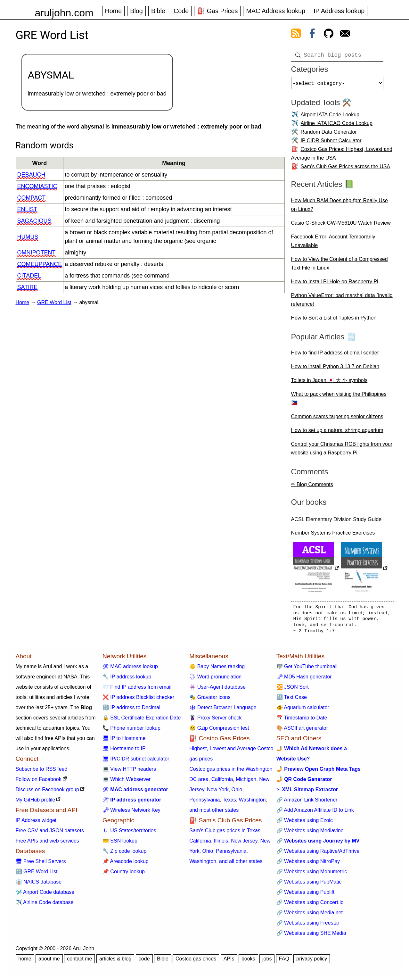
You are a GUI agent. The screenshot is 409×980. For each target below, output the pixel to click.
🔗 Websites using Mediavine (310, 833)
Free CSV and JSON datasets (50, 833)
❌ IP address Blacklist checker (138, 700)
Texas (229, 802)
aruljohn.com (64, 13)
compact (32, 198)
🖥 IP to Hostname (124, 741)
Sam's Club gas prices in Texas (225, 833)
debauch (31, 175)
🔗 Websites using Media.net (310, 915)
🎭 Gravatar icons (210, 700)
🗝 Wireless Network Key (131, 813)
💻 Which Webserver (127, 782)
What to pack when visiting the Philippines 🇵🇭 (339, 401)
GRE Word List (54, 302)
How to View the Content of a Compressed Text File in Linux (339, 266)
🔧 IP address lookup (127, 679)
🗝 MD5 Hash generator (304, 679)
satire (28, 287)
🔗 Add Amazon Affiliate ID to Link (315, 813)
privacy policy (312, 961)
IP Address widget (36, 823)
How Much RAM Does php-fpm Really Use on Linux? (339, 207)
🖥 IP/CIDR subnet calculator (136, 761)
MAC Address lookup (276, 11)
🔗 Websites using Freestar (308, 925)
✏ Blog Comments (312, 487)
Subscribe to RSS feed (42, 772)
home (25, 961)
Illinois (221, 843)
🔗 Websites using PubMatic (309, 884)
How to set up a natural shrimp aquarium (337, 433)
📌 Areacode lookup (126, 864)
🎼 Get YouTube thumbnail (307, 669)
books (248, 961)
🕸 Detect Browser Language (223, 710)
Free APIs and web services (47, 843)
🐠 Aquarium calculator (303, 710)
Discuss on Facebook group (47, 792)
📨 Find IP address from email (137, 689)
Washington (252, 802)
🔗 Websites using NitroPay (308, 864)
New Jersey (244, 843)
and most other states (214, 813)
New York (218, 792)
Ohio (237, 792)
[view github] (329, 35)
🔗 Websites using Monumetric (312, 874)
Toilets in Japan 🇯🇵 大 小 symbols (329, 383)
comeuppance (40, 264)
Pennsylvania (204, 802)
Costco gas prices (196, 961)
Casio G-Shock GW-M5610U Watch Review (341, 225)
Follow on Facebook (39, 782)
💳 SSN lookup (120, 843)
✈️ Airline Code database (45, 905)
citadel (29, 276)
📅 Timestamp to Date (302, 720)
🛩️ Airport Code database (45, 895)
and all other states (241, 864)
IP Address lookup (339, 11)
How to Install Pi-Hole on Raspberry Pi (335, 284)
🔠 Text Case (292, 700)
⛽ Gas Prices (217, 11)
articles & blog (115, 961)
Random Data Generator (329, 134)
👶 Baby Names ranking (217, 669)
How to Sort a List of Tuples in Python (334, 320)
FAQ (284, 961)
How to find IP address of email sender (335, 355)
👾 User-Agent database (217, 689)
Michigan (246, 782)
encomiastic (37, 186)
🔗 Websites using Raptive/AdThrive (318, 854)
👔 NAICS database (39, 884)
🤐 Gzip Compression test (219, 731)
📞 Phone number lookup (131, 731)
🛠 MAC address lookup (130, 669)
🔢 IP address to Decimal (131, 710)
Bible (158, 11)
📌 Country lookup (124, 874)
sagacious (34, 221)
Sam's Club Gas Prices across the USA (346, 169)
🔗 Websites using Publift (306, 895)
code (144, 961)
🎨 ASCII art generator (302, 731)
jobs (267, 961)
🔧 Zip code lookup (124, 854)
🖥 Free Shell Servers (41, 864)
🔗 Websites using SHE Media (311, 936)
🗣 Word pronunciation (215, 679)
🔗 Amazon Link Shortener (307, 802)
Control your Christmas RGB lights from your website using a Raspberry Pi (342, 451)
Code (181, 11)
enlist (27, 209)
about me (49, 961)
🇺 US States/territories (129, 833)
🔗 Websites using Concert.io (310, 905)
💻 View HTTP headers (129, 772)
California (222, 782)
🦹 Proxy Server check (215, 720)
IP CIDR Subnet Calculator (331, 143)
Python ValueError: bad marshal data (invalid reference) (342, 302)
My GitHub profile (36, 802)
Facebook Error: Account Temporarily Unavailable (333, 244)
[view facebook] (312, 35)
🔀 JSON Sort (293, 689)
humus (28, 237)
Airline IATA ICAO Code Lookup (337, 126)
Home (114, 11)
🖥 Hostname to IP (124, 751)
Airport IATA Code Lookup (330, 117)
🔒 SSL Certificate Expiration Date (142, 720)
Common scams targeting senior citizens (337, 419)
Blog (136, 11)
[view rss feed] (296, 35)
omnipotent (37, 253)
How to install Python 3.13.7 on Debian (335, 369)
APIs (229, 961)
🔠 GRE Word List (37, 874)
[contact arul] (345, 35)
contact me (79, 961)
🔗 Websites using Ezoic (305, 823)
